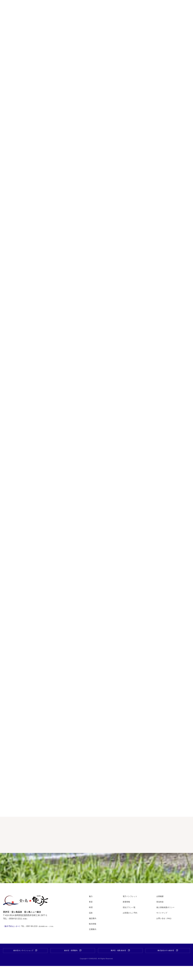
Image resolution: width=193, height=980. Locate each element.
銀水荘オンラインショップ (25, 964)
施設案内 (93, 932)
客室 (91, 915)
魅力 (91, 910)
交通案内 (93, 943)
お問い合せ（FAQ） (166, 932)
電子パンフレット (131, 910)
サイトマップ (163, 926)
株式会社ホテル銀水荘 (168, 964)
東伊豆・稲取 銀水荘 (120, 964)
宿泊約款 (161, 915)
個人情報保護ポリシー (167, 921)
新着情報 (127, 915)
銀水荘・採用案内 (73, 964)
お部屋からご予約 (131, 926)
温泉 (91, 926)
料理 (91, 921)
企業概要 (161, 910)
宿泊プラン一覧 (130, 921)
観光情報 (93, 937)
